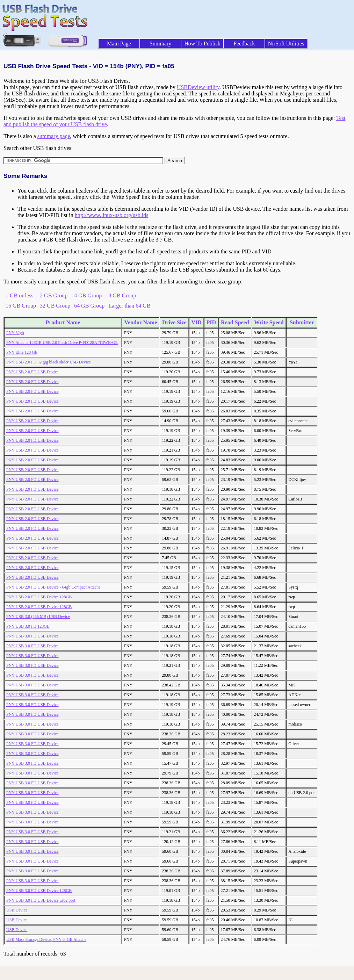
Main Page (119, 44)
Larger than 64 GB (129, 306)
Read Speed (235, 322)
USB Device (17, 910)
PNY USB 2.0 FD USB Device (32, 372)
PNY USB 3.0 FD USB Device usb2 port (41, 900)
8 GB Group (122, 296)
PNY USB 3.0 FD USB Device (32, 636)
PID (211, 322)
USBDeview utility (198, 87)
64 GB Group (89, 306)
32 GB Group (55, 306)
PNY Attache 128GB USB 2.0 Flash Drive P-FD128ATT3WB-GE (62, 343)
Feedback (244, 44)
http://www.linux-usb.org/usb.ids (112, 215)
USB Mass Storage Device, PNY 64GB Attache (46, 939)
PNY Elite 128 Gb (22, 352)
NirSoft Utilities (286, 44)
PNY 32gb (15, 333)
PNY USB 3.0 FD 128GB (28, 626)
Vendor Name (141, 322)
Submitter (302, 322)
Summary (160, 44)
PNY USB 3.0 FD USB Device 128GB (39, 891)
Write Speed (269, 322)
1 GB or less (20, 296)
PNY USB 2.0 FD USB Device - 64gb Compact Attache (53, 587)
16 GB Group (21, 306)
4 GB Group (88, 296)
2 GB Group (54, 296)
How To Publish (202, 44)
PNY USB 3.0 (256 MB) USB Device (38, 617)
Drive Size (174, 322)
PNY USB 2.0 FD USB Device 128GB (39, 597)
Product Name (63, 322)
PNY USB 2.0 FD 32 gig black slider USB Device (49, 362)
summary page (54, 136)
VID (197, 322)
